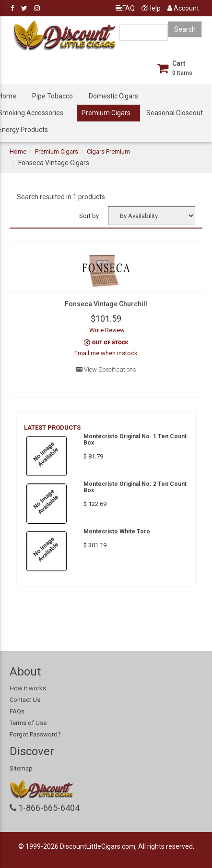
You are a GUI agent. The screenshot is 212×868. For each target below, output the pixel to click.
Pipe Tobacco (53, 96)
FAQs (17, 711)
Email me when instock (106, 353)
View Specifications (106, 369)
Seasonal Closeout (175, 113)
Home (18, 151)
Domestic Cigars (113, 96)
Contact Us (25, 700)
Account (183, 8)
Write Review (107, 330)
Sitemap (21, 768)
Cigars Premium (108, 151)
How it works (28, 688)
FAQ (125, 8)
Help (151, 8)
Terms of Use (28, 723)
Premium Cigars (106, 113)
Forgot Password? (35, 734)
